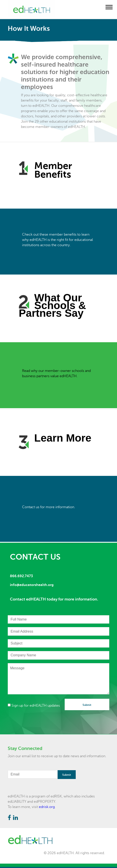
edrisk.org (47, 807)
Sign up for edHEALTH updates (34, 706)
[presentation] (41, 718)
